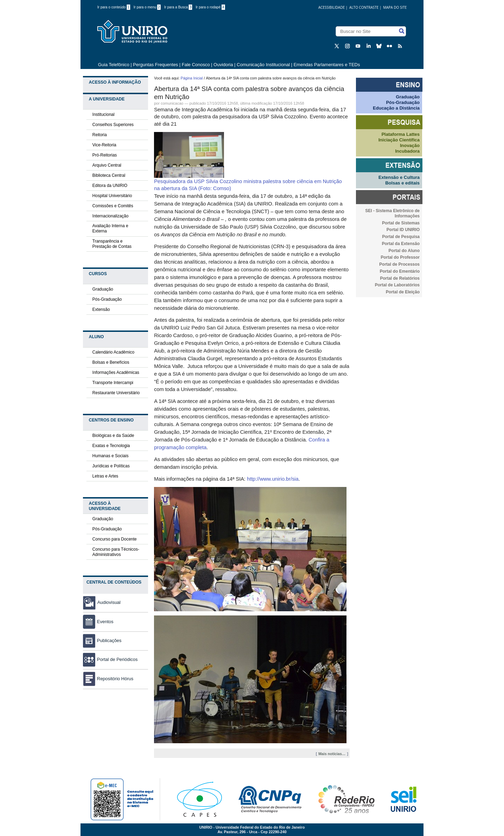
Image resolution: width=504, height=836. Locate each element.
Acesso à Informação (115, 82)
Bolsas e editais (402, 183)
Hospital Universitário (112, 196)
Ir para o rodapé (210, 7)
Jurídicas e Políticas (111, 466)
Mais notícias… (332, 754)
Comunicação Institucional (263, 65)
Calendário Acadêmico (113, 352)
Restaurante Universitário (116, 393)
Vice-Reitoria (104, 145)
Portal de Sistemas (401, 223)
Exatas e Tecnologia (111, 446)
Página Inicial (192, 78)
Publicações (102, 640)
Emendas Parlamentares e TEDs (327, 65)
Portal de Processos (400, 264)
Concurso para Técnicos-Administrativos (116, 552)
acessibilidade (331, 7)
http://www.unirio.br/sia (273, 479)
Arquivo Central (107, 165)
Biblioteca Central (109, 175)
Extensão (101, 309)
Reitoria (100, 135)
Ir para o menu (147, 7)
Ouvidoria (224, 65)
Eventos (98, 622)
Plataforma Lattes (401, 134)
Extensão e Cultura (399, 177)
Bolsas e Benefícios (111, 362)
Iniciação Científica (399, 140)
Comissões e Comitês (113, 206)
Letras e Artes (105, 476)
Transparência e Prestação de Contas (112, 244)
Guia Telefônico (114, 65)
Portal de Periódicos (110, 659)
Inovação (410, 145)
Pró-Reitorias (105, 155)
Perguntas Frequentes (156, 65)
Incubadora (407, 151)
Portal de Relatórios (400, 278)
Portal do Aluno (404, 251)
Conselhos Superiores (113, 125)
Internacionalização (110, 216)
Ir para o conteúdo (114, 7)
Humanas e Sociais (110, 456)
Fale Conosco (196, 65)
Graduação (103, 289)
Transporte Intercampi (113, 383)
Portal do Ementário (400, 271)
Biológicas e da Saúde (113, 436)
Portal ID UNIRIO (403, 230)
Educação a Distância (396, 108)
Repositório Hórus (108, 679)
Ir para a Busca (178, 7)
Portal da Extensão (401, 244)
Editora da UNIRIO (110, 186)
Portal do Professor (400, 257)
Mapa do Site (395, 7)
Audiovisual (109, 602)
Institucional (103, 114)
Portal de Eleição (403, 292)
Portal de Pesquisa (401, 237)
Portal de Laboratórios (397, 285)
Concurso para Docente (115, 539)
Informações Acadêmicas (116, 372)
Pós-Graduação (107, 299)
